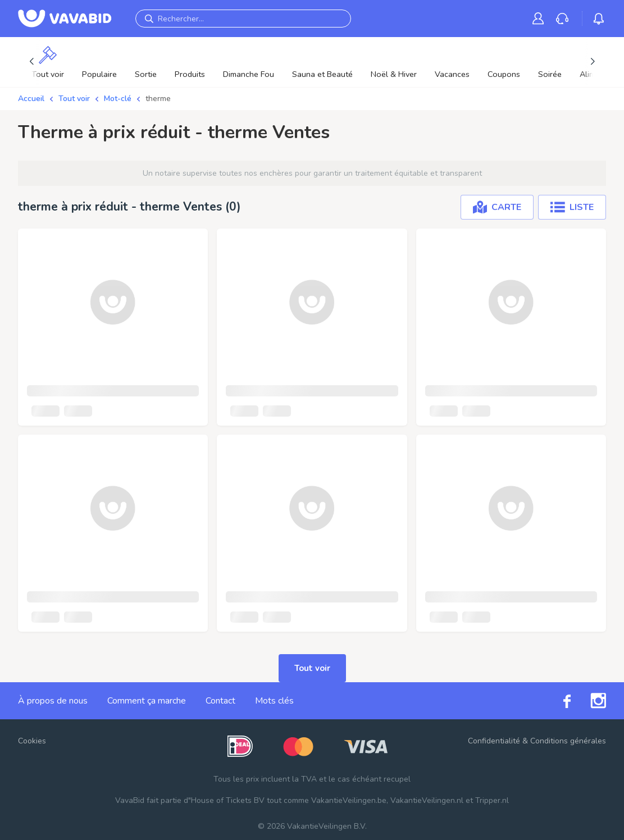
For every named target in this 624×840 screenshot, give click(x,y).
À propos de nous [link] (53, 701)
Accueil (31, 99)
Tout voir (74, 99)
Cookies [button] (32, 741)
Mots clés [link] (274, 701)
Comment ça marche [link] (147, 701)
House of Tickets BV (228, 800)
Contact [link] (220, 701)
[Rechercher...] (243, 19)
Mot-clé (118, 99)
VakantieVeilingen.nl (427, 800)
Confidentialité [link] (494, 741)
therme (158, 99)
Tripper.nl (492, 800)
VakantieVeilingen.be (349, 800)
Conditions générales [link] (568, 741)
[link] (540, 18)
